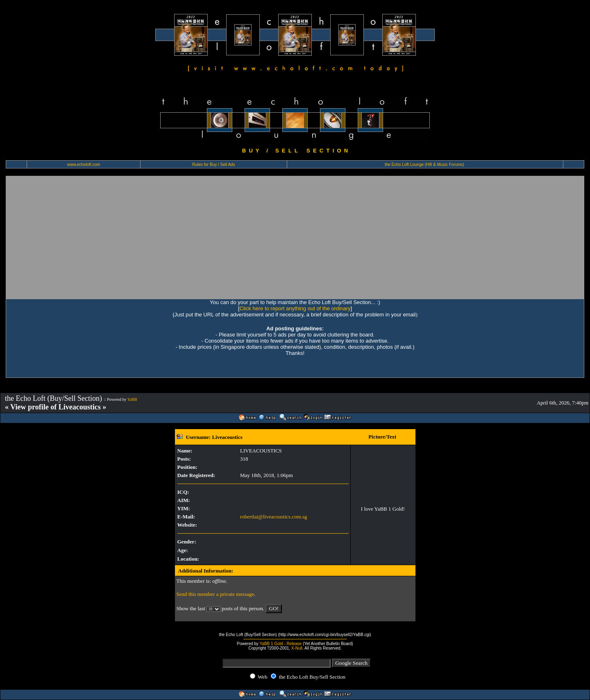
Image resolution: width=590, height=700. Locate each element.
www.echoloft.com (84, 165)
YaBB (132, 399)
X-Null (297, 648)
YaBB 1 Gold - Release (280, 644)
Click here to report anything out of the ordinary (295, 308)
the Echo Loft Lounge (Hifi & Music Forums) (424, 165)
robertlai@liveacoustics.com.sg (274, 517)
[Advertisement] (295, 237)
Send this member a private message (216, 594)
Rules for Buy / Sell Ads (214, 165)
